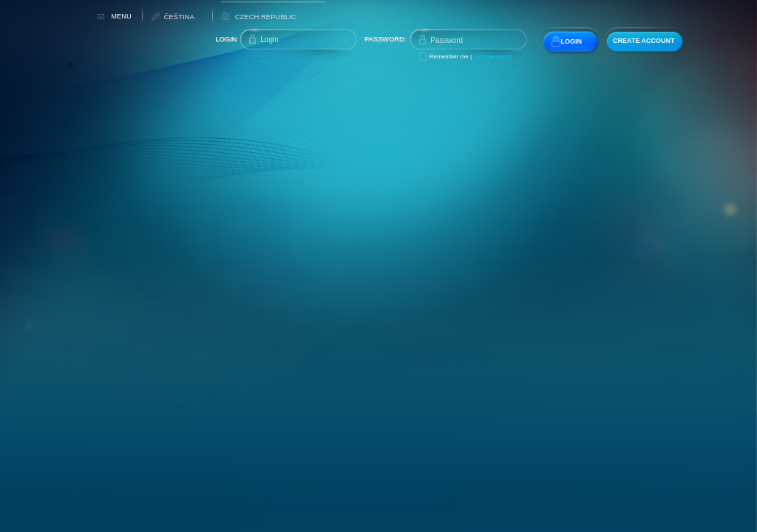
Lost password (492, 57)
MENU (121, 16)
